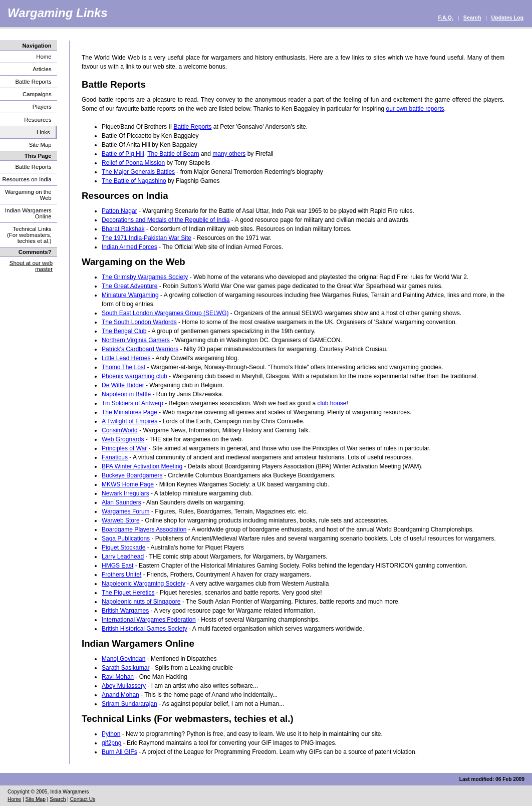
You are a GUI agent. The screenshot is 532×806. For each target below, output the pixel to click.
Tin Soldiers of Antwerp (132, 403)
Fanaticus (115, 457)
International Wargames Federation (149, 620)
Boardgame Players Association (144, 529)
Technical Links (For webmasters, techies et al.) (29, 235)
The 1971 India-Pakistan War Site (147, 238)
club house (332, 403)
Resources (38, 120)
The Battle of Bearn (173, 154)
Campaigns (37, 94)
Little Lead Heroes (126, 358)
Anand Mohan (120, 695)
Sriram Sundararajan (129, 704)
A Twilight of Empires (129, 421)
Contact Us (83, 799)
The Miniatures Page (129, 412)
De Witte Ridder (123, 385)
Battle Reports (33, 82)
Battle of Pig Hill (123, 154)
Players (42, 107)
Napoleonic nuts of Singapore (141, 602)
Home (44, 57)
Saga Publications (126, 539)
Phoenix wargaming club (135, 376)
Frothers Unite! (121, 575)
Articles (42, 69)
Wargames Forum (126, 511)
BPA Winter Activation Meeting (142, 466)
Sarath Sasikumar (125, 668)
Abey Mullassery (124, 686)
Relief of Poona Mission (133, 163)
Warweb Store (121, 520)
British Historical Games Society (145, 629)
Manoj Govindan (123, 659)
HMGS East (117, 566)
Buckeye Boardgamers (132, 475)
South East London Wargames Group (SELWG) (165, 313)
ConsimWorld (120, 430)
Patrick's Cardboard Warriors (140, 349)
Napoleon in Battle (126, 394)
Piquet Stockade (123, 548)
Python (111, 734)
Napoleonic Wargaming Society (144, 584)
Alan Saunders (121, 502)
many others (229, 154)
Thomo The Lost (123, 367)
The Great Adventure (129, 286)
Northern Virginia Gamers (136, 340)
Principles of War (124, 448)
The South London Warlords (139, 322)
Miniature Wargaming (130, 295)
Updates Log (507, 18)
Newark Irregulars (125, 493)
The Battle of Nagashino (134, 181)
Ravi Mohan (118, 677)
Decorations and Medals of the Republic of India (166, 220)
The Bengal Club (124, 331)
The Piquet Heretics (128, 593)
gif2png (111, 743)
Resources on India (27, 179)
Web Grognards (123, 439)
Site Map (40, 145)
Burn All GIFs (119, 752)
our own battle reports (415, 109)
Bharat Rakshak (123, 229)
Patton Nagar (119, 211)
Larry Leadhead (123, 557)
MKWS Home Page (128, 484)
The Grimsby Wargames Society (145, 277)
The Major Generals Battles (138, 172)
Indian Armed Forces (129, 247)
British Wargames (125, 611)
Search (472, 18)
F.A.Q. (446, 18)
